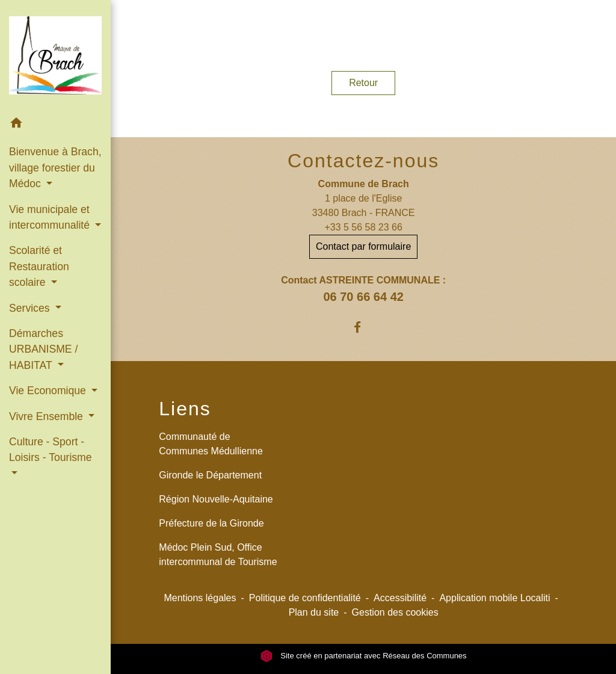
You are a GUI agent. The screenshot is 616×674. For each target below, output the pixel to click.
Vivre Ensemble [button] (48, 416)
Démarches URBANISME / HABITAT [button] (43, 349)
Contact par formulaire (363, 246)
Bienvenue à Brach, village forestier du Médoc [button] (55, 168)
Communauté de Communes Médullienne (211, 444)
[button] (55, 125)
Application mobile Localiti (494, 598)
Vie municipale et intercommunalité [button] (51, 217)
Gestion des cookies (395, 612)
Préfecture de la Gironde (211, 523)
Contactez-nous (363, 161)
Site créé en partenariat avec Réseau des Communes (364, 656)
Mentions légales (200, 598)
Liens (185, 409)
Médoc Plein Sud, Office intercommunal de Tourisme (218, 555)
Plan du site (314, 612)
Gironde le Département (210, 475)
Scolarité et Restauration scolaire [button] (39, 266)
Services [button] (31, 308)
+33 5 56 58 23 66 (363, 227)
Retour (363, 83)
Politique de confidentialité (305, 598)
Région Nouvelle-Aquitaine (216, 499)
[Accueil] (55, 55)
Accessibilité (400, 598)
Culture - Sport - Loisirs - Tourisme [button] (51, 450)
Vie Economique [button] (49, 391)
